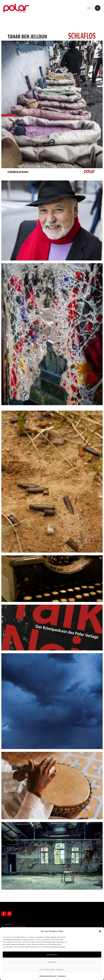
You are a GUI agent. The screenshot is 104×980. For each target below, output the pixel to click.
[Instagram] (9, 914)
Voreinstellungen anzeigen (52, 969)
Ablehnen (52, 962)
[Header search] (98, 8)
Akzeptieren (52, 955)
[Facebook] (4, 914)
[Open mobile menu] (90, 8)
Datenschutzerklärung (48, 976)
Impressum (62, 976)
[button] (100, 931)
